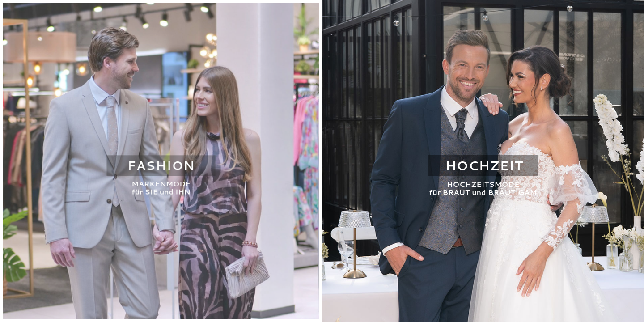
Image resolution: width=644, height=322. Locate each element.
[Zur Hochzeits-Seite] (483, 161)
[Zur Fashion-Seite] (161, 161)
